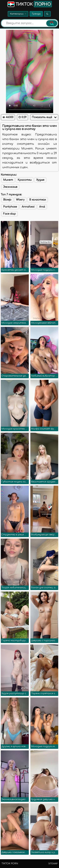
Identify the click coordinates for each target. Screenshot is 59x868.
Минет (8, 180)
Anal (42, 207)
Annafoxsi (28, 207)
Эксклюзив (10, 187)
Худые (40, 180)
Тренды (36, 14)
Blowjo (7, 200)
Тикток (29, 4)
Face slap (9, 214)
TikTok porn (10, 864)
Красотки (25, 180)
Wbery (20, 200)
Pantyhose (10, 207)
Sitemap (53, 864)
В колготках (38, 200)
